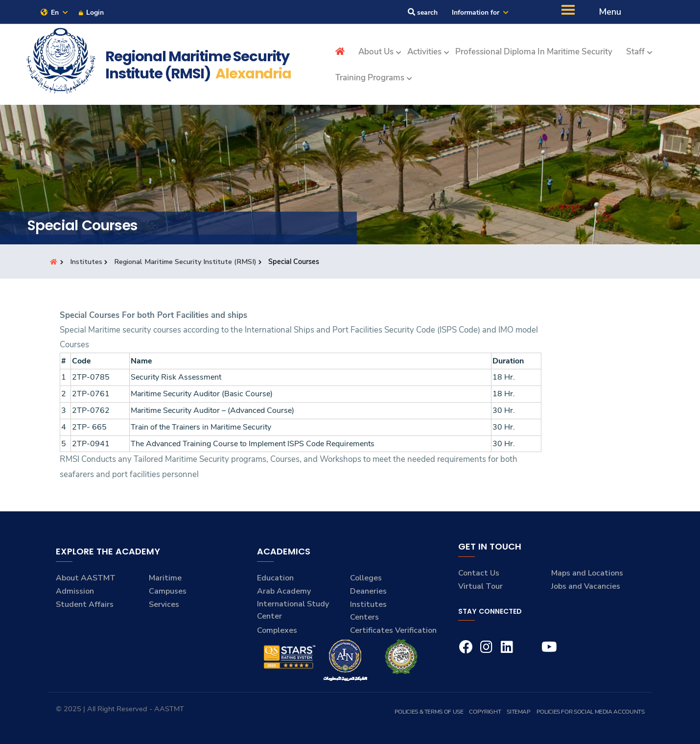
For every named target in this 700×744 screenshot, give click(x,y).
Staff (635, 52)
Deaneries (368, 591)
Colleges (366, 578)
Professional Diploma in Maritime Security (534, 52)
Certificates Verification (393, 630)
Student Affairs (85, 604)
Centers (364, 617)
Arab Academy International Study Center (293, 604)
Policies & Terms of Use (429, 712)
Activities (424, 52)
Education (275, 578)
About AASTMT (86, 578)
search (423, 12)
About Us (376, 52)
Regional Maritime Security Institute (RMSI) (185, 262)
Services (164, 604)
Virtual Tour (480, 586)
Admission (75, 591)
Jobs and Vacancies (586, 586)
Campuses (168, 591)
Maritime (165, 578)
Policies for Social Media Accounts (591, 712)
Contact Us (479, 573)
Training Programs (370, 78)
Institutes (86, 262)
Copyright (485, 712)
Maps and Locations (587, 573)
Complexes (277, 630)
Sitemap (518, 712)
